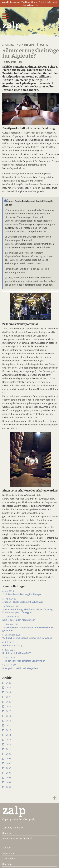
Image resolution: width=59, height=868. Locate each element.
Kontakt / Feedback (13, 828)
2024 (7, 692)
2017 (7, 725)
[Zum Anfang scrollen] (55, 799)
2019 (7, 716)
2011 (7, 749)
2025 (7, 687)
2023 (7, 697)
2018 (7, 721)
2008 (7, 754)
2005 (7, 768)
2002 (7, 782)
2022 (7, 702)
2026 (7, 683)
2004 (7, 773)
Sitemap (7, 864)
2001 (7, 787)
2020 (7, 711)
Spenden (7, 848)
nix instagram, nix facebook (18, 839)
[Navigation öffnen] (5, 17)
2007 (7, 759)
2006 (7, 763)
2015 (7, 730)
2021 (7, 706)
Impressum (9, 853)
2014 (7, 735)
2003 (7, 778)
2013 (7, 740)
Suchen (7, 833)
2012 (7, 744)
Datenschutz (9, 859)
